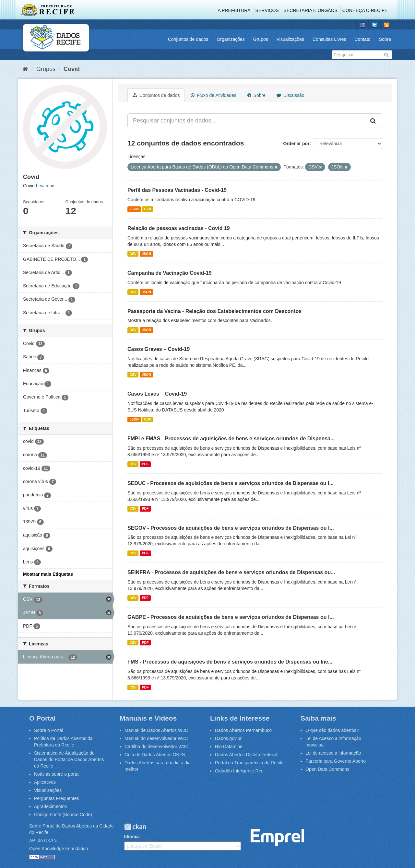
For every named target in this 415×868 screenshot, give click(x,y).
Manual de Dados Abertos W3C (156, 730)
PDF (145, 464)
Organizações (231, 39)
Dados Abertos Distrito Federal (246, 755)
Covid (72, 69)
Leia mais (46, 186)
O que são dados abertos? (332, 730)
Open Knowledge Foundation (59, 849)
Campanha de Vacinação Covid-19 (170, 273)
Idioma (131, 837)
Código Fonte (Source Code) (63, 815)
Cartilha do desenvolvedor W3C (157, 746)
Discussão (290, 95)
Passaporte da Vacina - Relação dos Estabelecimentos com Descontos (214, 311)
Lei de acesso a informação (333, 753)
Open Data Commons (327, 769)
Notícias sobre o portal (57, 774)
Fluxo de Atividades (213, 95)
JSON (134, 209)
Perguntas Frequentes (57, 798)
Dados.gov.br (228, 738)
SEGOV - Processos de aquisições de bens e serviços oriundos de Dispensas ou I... (231, 528)
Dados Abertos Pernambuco (243, 730)
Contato (363, 39)
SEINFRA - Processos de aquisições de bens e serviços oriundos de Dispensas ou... (231, 572)
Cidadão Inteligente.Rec (239, 771)
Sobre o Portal (49, 730)
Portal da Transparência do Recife (249, 763)
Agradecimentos (50, 806)
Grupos (261, 39)
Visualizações (290, 39)
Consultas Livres (329, 39)
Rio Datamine (229, 746)
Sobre (385, 39)
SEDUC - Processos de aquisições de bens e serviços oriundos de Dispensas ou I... (231, 483)
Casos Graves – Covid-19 (159, 349)
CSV (148, 209)
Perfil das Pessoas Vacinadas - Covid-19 (177, 190)
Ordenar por (296, 144)
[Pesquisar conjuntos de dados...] (246, 121)
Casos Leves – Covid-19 (157, 394)
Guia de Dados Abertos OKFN (155, 755)
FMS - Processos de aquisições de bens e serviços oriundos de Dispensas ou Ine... (230, 662)
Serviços (267, 10)
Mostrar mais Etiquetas (48, 574)
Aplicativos (45, 782)
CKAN (135, 827)
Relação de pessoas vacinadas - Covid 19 (179, 228)
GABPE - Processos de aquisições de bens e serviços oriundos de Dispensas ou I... (231, 617)
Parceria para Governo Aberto (336, 761)
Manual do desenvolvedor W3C (156, 738)
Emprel (277, 837)
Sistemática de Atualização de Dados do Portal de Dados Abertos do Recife (69, 759)
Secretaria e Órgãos (311, 10)
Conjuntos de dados (188, 39)
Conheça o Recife (365, 10)
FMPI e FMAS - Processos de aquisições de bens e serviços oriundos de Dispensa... (231, 439)
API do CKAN (43, 840)
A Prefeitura (234, 10)
